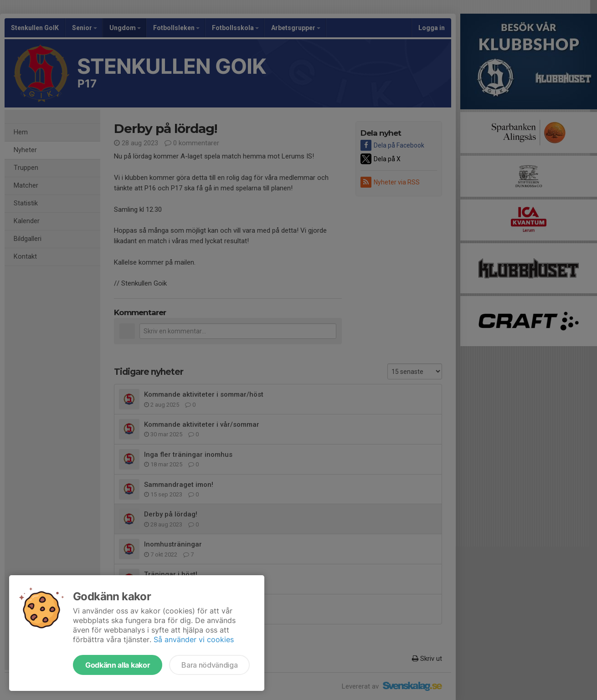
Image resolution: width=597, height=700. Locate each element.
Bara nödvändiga (209, 665)
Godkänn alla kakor (118, 665)
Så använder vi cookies (194, 639)
